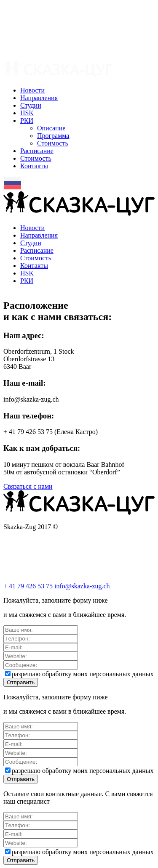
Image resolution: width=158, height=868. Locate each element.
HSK (27, 113)
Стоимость (53, 143)
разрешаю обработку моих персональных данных (79, 674)
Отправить (21, 682)
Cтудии (31, 105)
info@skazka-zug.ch (82, 586)
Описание (51, 128)
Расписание (37, 151)
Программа (53, 136)
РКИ (27, 120)
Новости (32, 90)
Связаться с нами (28, 486)
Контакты (34, 166)
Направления (39, 98)
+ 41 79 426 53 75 (28, 586)
